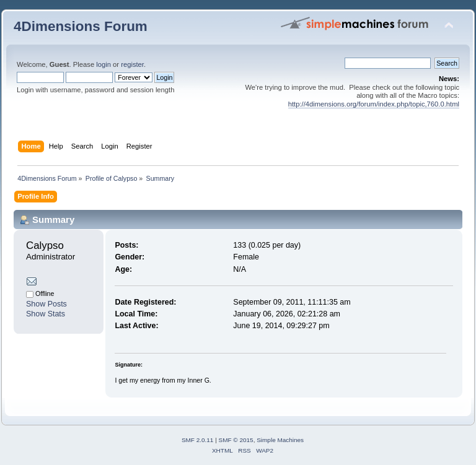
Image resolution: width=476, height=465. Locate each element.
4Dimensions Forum (81, 26)
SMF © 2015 (236, 440)
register (132, 64)
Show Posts (46, 304)
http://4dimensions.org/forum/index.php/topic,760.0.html (374, 104)
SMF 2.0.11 (198, 440)
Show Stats (46, 314)
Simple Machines (280, 440)
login (104, 64)
